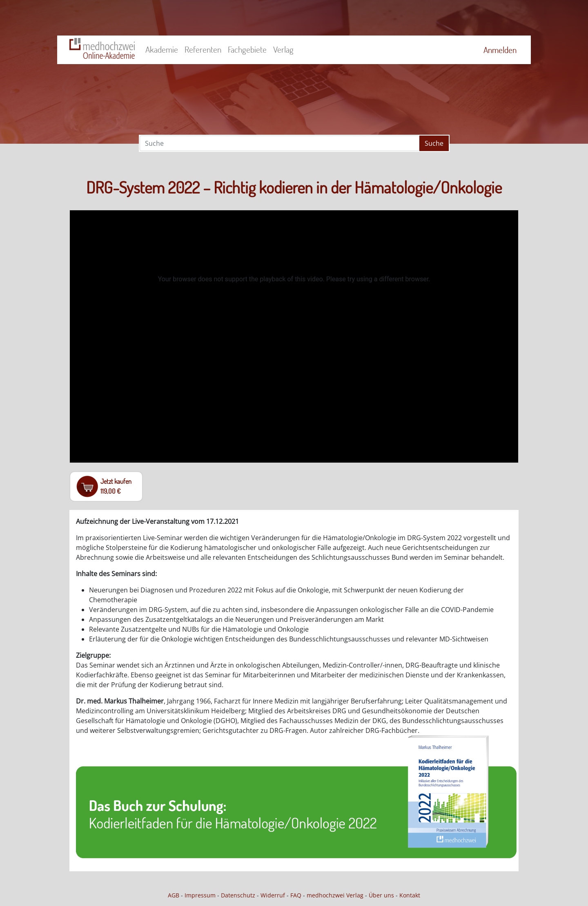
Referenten (203, 49)
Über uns (381, 895)
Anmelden (500, 50)
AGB (174, 895)
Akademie (162, 49)
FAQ (296, 895)
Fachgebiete (247, 49)
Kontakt (410, 895)
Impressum (200, 895)
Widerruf (273, 895)
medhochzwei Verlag (335, 895)
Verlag (283, 49)
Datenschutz (238, 895)
